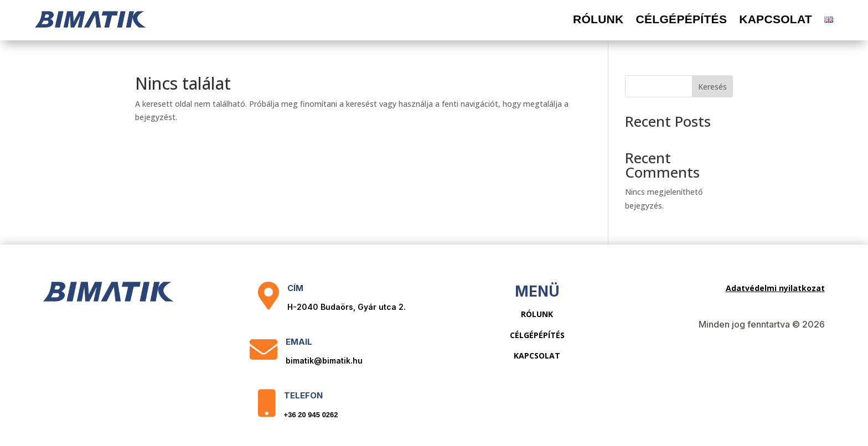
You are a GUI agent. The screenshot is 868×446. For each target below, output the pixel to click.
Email (299, 339)
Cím (295, 285)
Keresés (712, 84)
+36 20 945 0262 (311, 412)
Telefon (303, 393)
